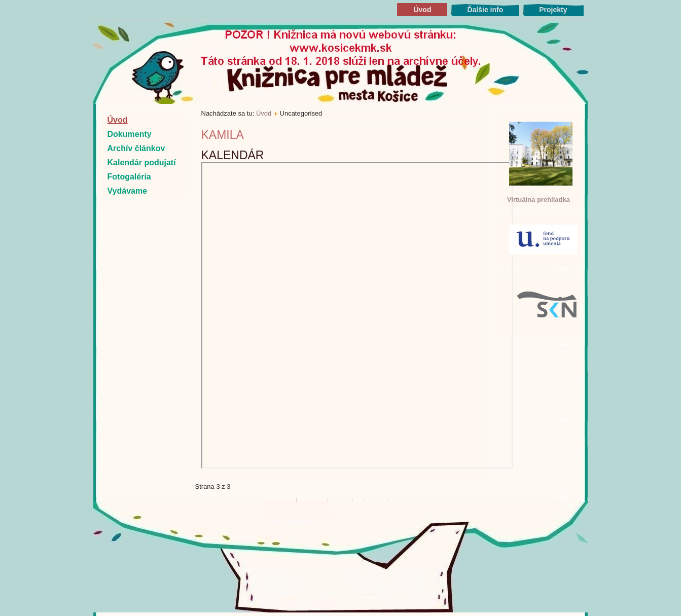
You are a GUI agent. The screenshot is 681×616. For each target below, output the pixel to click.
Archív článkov (136, 148)
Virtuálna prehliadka (539, 200)
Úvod (422, 10)
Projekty (553, 10)
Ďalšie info (485, 10)
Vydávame (128, 191)
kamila (223, 135)
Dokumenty (130, 134)
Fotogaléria (129, 177)
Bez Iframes (357, 315)
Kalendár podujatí (142, 162)
